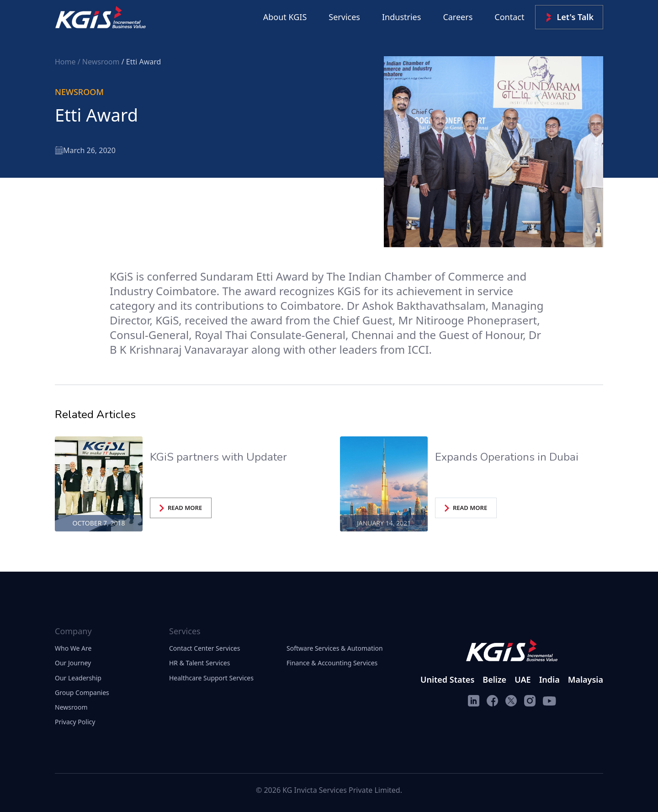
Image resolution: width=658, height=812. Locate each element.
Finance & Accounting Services (332, 663)
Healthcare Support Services (211, 678)
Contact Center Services (204, 648)
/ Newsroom (100, 62)
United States (447, 679)
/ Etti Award (141, 62)
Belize (494, 679)
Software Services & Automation (335, 648)
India (549, 679)
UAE (523, 679)
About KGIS (285, 17)
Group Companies (82, 693)
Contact (509, 17)
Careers (458, 17)
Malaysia (586, 679)
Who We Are (73, 648)
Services (344, 17)
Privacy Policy (75, 722)
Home (66, 62)
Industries (401, 17)
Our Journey (73, 663)
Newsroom (71, 707)
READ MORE (181, 508)
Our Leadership (78, 678)
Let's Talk (569, 17)
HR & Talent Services (199, 663)
